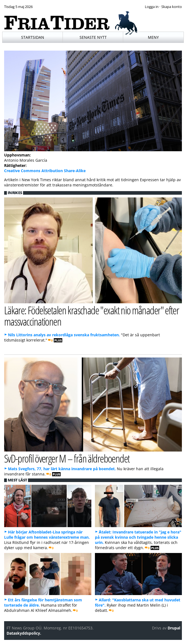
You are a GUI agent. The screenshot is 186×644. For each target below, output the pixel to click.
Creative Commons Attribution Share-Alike (45, 171)
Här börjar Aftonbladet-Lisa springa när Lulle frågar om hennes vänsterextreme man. (47, 535)
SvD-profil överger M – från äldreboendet (67, 458)
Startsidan (33, 37)
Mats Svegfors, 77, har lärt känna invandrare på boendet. (62, 469)
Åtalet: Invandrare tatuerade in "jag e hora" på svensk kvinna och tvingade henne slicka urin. (138, 537)
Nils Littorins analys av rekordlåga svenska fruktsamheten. (64, 335)
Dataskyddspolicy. (24, 633)
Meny (153, 37)
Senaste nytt (93, 37)
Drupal (174, 628)
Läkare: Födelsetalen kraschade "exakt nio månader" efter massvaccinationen (92, 316)
